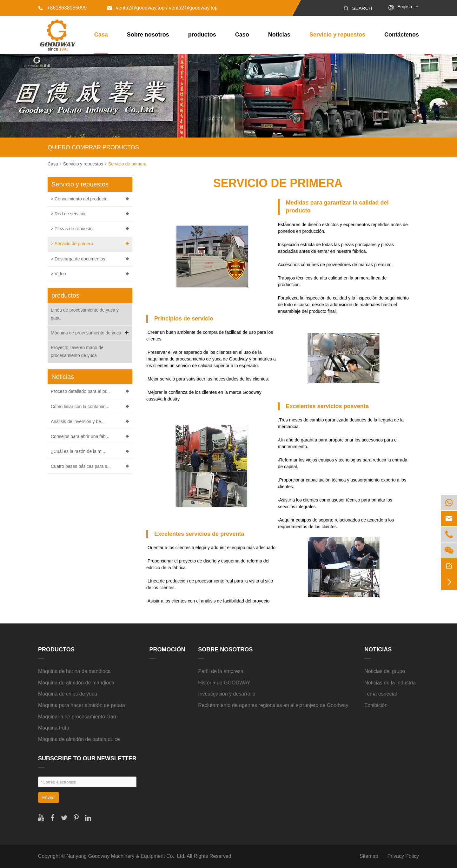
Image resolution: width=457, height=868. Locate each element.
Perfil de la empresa (221, 671)
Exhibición (376, 705)
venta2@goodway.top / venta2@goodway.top (162, 8)
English (405, 7)
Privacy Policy (403, 856)
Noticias (279, 35)
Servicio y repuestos (337, 35)
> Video (58, 274)
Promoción (167, 649)
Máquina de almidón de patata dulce (79, 739)
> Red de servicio (68, 214)
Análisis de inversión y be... (78, 421)
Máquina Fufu (54, 728)
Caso (242, 35)
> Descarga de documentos (78, 259)
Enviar (49, 797)
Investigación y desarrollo (227, 694)
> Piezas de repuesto (72, 229)
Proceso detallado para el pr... (80, 391)
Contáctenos (402, 35)
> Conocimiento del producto (79, 199)
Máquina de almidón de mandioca (76, 683)
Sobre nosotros (148, 35)
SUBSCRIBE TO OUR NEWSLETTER (87, 758)
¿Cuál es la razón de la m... (78, 451)
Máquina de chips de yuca (68, 694)
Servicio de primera (127, 164)
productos (202, 35)
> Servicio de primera (72, 244)
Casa (101, 35)
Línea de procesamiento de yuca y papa (85, 314)
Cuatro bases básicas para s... (81, 466)
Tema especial (381, 694)
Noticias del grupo (385, 671)
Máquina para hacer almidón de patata (82, 705)
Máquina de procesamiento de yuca (91, 333)
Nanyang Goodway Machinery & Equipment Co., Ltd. (126, 856)
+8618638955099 (62, 8)
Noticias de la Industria (390, 683)
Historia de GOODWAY (224, 683)
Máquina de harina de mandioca (74, 671)
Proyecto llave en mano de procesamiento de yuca (77, 351)
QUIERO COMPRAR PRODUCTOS (93, 147)
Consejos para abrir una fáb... (80, 436)
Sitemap (369, 856)
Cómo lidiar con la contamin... (80, 407)
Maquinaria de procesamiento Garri (78, 717)
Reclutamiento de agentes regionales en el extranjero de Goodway (273, 705)
